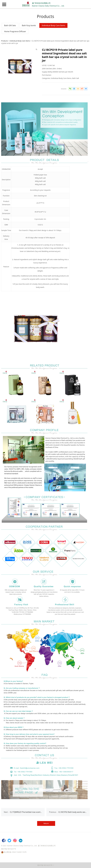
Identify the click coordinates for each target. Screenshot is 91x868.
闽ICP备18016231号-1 (45, 865)
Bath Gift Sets (10, 25)
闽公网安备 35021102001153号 (15, 852)
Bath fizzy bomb (29, 25)
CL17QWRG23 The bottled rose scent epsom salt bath (32, 812)
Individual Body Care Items (53, 25)
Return (46, 823)
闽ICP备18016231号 (9, 849)
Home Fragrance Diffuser (15, 31)
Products (4, 41)
